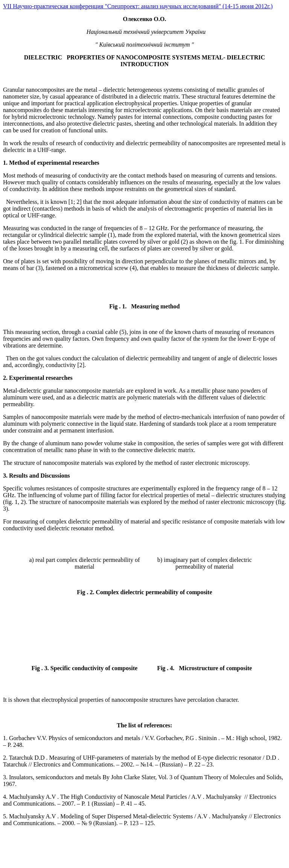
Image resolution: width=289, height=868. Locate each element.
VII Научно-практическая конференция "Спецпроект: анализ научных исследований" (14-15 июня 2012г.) (138, 6)
